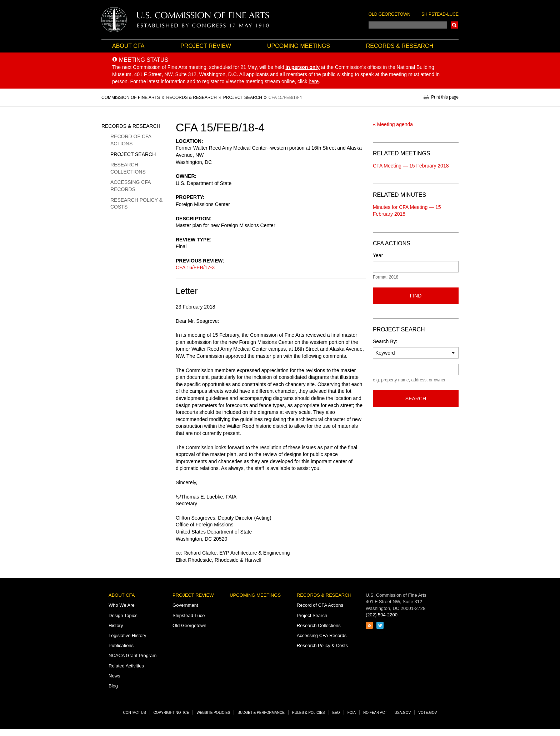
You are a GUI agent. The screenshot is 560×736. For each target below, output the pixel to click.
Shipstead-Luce (440, 14)
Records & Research (400, 46)
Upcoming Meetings (299, 46)
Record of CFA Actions (131, 140)
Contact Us (135, 713)
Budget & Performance (261, 713)
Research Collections (128, 168)
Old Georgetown (389, 14)
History (116, 625)
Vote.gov (427, 713)
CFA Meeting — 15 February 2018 (411, 166)
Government (185, 605)
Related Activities (126, 666)
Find (416, 296)
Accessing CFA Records (131, 186)
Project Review (206, 46)
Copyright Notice (171, 713)
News (114, 676)
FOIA (352, 713)
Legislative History (127, 635)
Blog (113, 686)
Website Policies (213, 713)
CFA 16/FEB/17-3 (195, 267)
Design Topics (123, 615)
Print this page (445, 97)
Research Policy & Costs (136, 204)
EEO (336, 713)
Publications (121, 645)
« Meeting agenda (393, 124)
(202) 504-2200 (382, 615)
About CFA (128, 46)
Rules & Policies (309, 713)
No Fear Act (375, 713)
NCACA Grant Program (132, 655)
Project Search (133, 154)
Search (454, 25)
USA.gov (403, 713)
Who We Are (122, 605)
